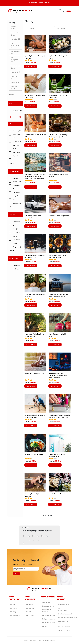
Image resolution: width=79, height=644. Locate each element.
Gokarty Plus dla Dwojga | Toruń (35, 374)
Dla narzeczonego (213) (15, 45)
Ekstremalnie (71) (16, 224)
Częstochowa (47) (16, 158)
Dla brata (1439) (13, 28)
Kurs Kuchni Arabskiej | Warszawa (59, 494)
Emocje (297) (16, 265)
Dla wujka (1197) (14, 87)
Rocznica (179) (17, 203)
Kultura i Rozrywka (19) (17, 245)
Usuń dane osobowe (49, 623)
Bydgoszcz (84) (17, 142)
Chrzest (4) (16, 178)
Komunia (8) (16, 185)
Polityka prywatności (49, 619)
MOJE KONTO (33, 3)
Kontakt (45, 626)
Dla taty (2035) (15, 82)
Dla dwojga (14, 612)
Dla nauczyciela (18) (14, 60)
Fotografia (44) (17, 233)
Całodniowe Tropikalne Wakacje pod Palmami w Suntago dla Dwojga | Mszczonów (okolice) (35, 176)
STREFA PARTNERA (45, 3)
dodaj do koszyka (31, 66)
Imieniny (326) (17, 182)
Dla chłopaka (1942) (15, 34)
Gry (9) (15, 236)
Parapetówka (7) (16, 198)
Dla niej (13, 605)
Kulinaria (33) (16, 240)
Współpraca (46, 603)
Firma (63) (16, 229)
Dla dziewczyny (15, 615)
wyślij (16, 574)
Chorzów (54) (16, 152)
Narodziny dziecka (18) (16, 191)
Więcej (12, 163)
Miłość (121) (16, 269)
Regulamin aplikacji (49, 615)
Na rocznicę (30, 615)
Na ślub (29, 612)
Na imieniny (30, 608)
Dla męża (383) (15, 39)
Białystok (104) (17, 131)
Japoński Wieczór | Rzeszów (34, 454)
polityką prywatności (32, 541)
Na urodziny (30, 605)
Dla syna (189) (15, 72)
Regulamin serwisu (48, 606)
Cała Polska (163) (16, 147)
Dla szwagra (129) (14, 77)
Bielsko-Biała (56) (16, 136)
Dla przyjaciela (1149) (15, 67)
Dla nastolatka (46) (15, 52)
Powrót (11, 94)
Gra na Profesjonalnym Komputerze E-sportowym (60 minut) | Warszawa (58, 376)
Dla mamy (13, 608)
